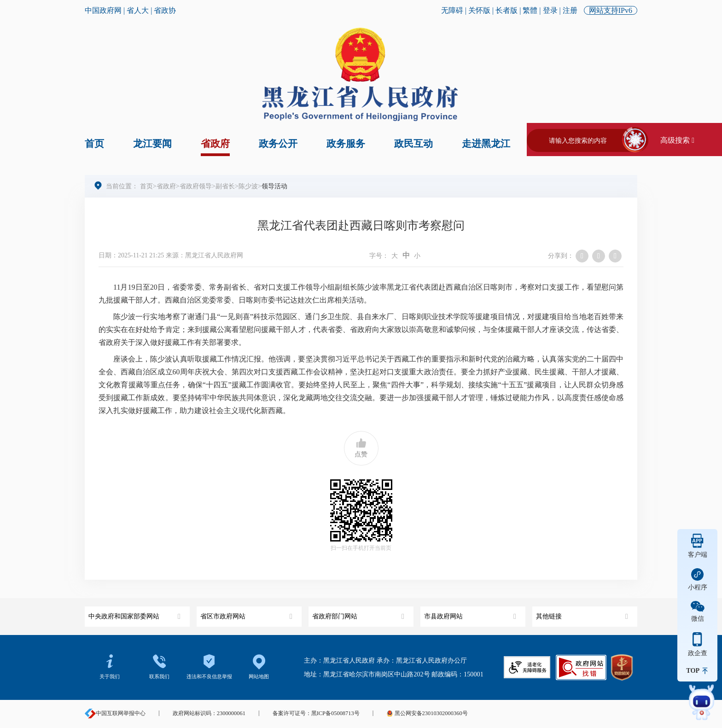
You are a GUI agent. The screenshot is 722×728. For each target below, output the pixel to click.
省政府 (215, 144)
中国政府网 (103, 10)
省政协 (165, 10)
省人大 (138, 10)
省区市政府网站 (247, 613)
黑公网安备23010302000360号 (427, 713)
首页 (94, 144)
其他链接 (583, 613)
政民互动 (413, 144)
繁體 (530, 10)
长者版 (507, 10)
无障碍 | (455, 10)
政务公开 (278, 144)
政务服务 (346, 144)
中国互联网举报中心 (115, 713)
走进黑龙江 (486, 144)
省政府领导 (196, 186)
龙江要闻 (152, 144)
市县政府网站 (471, 613)
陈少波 (248, 186)
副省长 (225, 186)
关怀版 (479, 10)
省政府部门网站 (359, 613)
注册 (570, 10)
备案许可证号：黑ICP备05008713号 (316, 713)
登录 (550, 10)
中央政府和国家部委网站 (136, 613)
